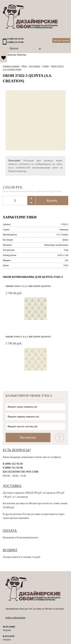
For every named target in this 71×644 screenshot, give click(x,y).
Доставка (12, 486)
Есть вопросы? (17, 450)
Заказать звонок (61, 40)
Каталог (14, 48)
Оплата (10, 531)
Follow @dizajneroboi (15, 618)
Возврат (10, 550)
